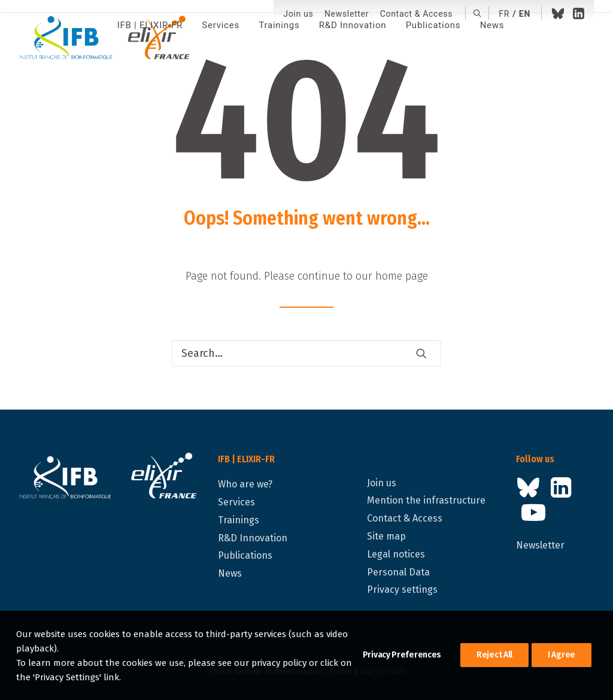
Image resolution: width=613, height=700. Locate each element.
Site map (386, 536)
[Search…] (306, 353)
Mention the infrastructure (426, 500)
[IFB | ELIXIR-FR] (109, 39)
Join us (298, 14)
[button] (477, 13)
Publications (245, 555)
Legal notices (396, 554)
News (230, 573)
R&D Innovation (253, 538)
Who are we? (245, 484)
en (525, 14)
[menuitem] (298, 14)
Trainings (239, 520)
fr (504, 14)
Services (236, 502)
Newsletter (347, 14)
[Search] (306, 353)
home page (402, 276)
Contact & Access (416, 14)
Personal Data (398, 572)
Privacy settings (402, 590)
